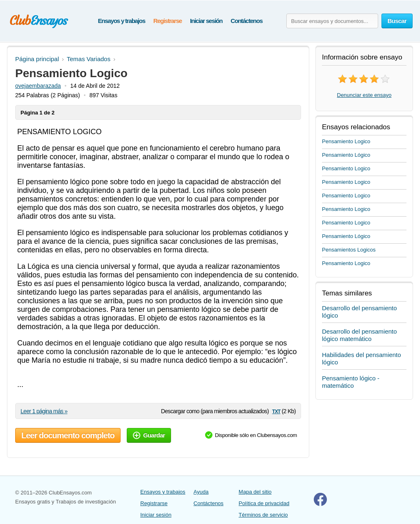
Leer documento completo (68, 435)
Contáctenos (247, 21)
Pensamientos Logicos (349, 250)
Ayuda (201, 492)
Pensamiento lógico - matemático (351, 382)
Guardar (149, 435)
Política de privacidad (264, 503)
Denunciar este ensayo (364, 95)
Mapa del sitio (255, 492)
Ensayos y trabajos (122, 21)
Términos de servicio (263, 515)
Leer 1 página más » (44, 411)
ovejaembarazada (38, 86)
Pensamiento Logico (346, 141)
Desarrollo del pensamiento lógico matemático (360, 335)
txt (276, 411)
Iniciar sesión (206, 21)
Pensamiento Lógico (346, 155)
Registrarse (168, 21)
